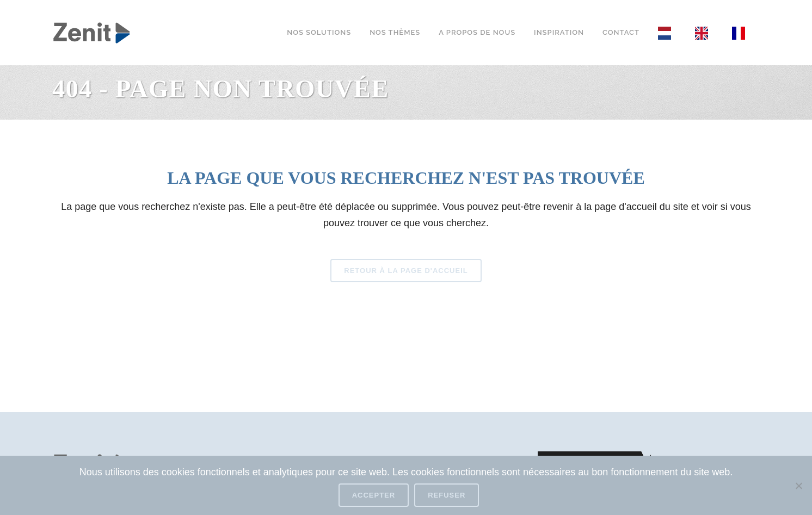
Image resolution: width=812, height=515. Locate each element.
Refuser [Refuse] (447, 495)
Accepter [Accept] (374, 495)
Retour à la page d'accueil (406, 271)
